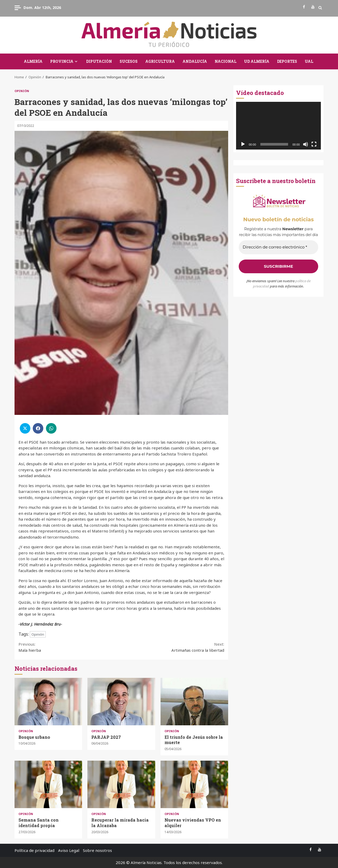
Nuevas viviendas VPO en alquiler (194, 784)
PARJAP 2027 (121, 702)
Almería (33, 61)
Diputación (99, 61)
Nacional (226, 61)
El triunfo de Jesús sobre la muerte (194, 702)
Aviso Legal (69, 850)
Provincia (62, 61)
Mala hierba (70, 647)
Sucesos (129, 61)
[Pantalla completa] (314, 144)
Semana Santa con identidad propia (48, 784)
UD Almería (257, 61)
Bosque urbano (48, 702)
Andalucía (195, 61)
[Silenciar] (306, 144)
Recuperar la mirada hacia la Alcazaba (121, 784)
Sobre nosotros (97, 850)
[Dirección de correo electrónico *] (278, 247)
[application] (278, 126)
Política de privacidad (34, 850)
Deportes (287, 61)
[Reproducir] (243, 144)
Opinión (22, 91)
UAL (309, 61)
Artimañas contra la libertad (173, 647)
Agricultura (160, 61)
